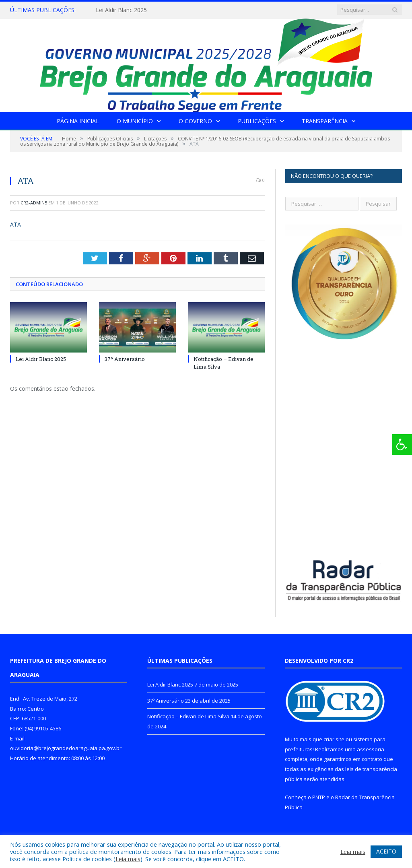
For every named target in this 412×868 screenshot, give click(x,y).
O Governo (195, 121)
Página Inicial (78, 121)
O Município (135, 121)
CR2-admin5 (34, 203)
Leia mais (128, 859)
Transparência (325, 121)
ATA (15, 224)
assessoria (371, 749)
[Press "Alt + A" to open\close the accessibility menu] (402, 444)
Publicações (257, 121)
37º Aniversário (125, 359)
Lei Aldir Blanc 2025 (121, 10)
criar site (334, 739)
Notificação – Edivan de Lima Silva (188, 716)
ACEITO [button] (386, 851)
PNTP (319, 797)
